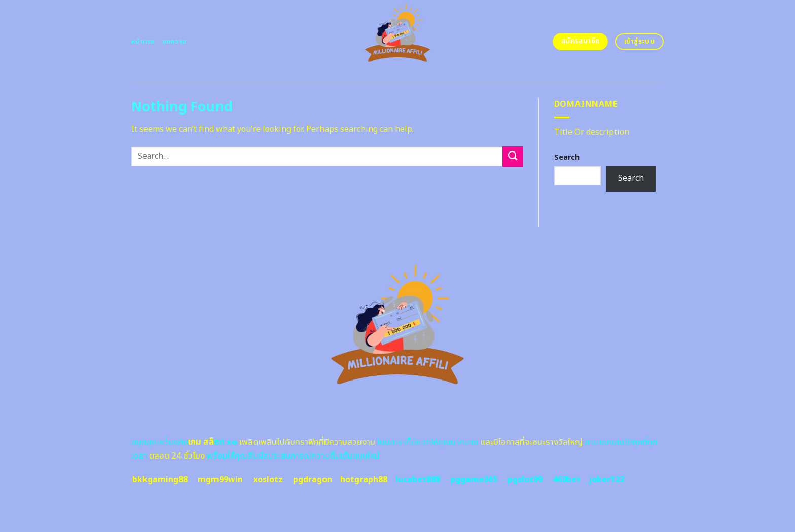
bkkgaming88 (160, 480)
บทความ (174, 42)
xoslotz (268, 480)
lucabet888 (418, 480)
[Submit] (513, 156)
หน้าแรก (143, 42)
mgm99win (220, 480)
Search (567, 157)
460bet (567, 480)
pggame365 (474, 480)
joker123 (606, 480)
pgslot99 (525, 480)
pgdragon (313, 480)
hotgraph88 (364, 480)
